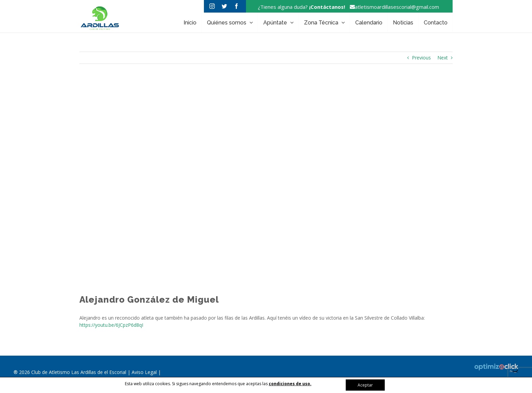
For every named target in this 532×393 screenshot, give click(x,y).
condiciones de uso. (290, 384)
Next (443, 58)
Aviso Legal (145, 372)
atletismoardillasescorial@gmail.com (393, 7)
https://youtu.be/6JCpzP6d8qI (111, 325)
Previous (421, 58)
